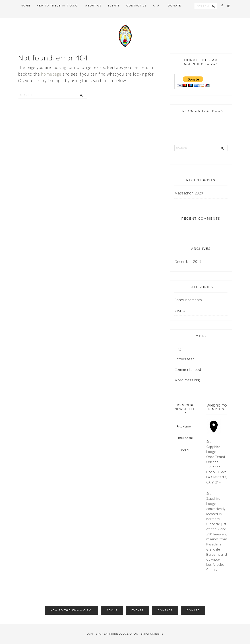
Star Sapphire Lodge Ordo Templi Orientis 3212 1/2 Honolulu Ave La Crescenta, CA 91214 (217, 462)
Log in (180, 349)
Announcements (188, 300)
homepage (51, 74)
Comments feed (188, 369)
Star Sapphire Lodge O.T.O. (125, 36)
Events (180, 310)
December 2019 (188, 262)
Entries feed (185, 359)
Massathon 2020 (189, 193)
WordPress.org (187, 380)
